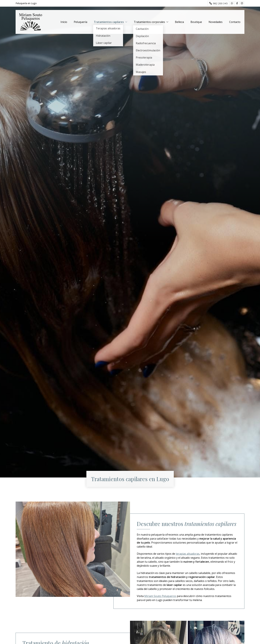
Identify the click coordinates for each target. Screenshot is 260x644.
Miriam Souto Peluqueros (160, 596)
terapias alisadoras (188, 554)
